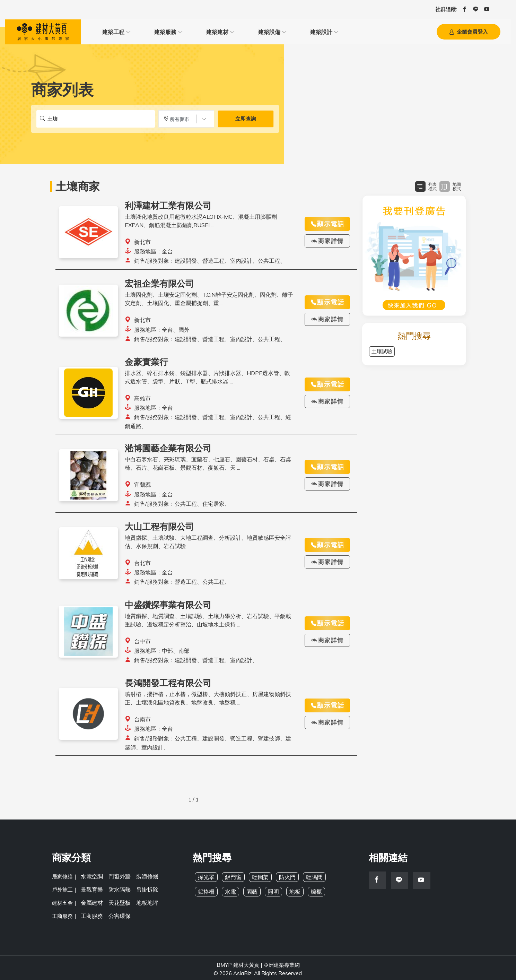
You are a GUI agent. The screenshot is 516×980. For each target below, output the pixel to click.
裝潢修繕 (144, 878)
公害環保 (117, 914)
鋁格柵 (206, 894)
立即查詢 (246, 122)
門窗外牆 (117, 878)
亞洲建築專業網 (282, 962)
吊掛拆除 (144, 890)
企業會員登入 (469, 34)
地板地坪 (144, 902)
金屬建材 (91, 902)
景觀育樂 (91, 890)
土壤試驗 (382, 354)
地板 (291, 894)
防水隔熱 (117, 890)
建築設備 (221, 33)
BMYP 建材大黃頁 (238, 962)
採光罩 (206, 880)
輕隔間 (310, 880)
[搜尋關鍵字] (96, 122)
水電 (229, 894)
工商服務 (91, 914)
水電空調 (91, 878)
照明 (271, 894)
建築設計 (259, 33)
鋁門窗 (232, 880)
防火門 (284, 880)
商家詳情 (327, 244)
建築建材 (183, 33)
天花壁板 (117, 902)
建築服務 (145, 33)
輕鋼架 (258, 880)
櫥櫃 (312, 894)
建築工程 (106, 33)
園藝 (250, 894)
